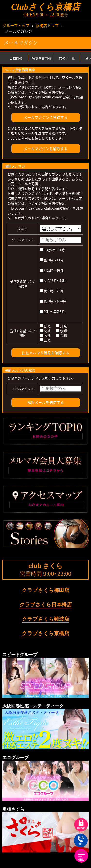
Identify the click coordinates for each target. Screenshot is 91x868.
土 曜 (45, 340)
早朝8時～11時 (52, 250)
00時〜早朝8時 (52, 311)
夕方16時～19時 (53, 281)
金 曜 (62, 335)
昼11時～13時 (51, 260)
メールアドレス (23, 240)
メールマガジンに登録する (46, 117)
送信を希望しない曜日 (23, 333)
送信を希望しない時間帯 (23, 284)
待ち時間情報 (41, 58)
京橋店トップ (47, 25)
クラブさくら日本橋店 (46, 605)
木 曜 (45, 335)
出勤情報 (16, 58)
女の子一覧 (67, 58)
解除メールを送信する (46, 402)
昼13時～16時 (51, 270)
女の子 (23, 229)
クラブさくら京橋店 (45, 633)
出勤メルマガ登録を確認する (45, 353)
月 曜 (62, 326)
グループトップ (16, 25)
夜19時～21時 (51, 291)
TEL (81, 841)
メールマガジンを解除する (46, 149)
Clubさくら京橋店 (45, 7)
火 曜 (45, 331)
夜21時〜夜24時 (53, 301)
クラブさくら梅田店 (45, 590)
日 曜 (45, 326)
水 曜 (62, 331)
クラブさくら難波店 (45, 619)
